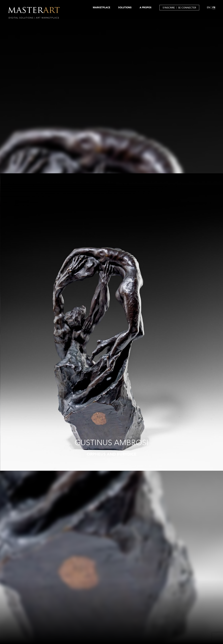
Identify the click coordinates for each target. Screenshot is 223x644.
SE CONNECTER (187, 8)
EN (209, 7)
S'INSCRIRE (169, 8)
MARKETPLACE (101, 7)
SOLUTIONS (125, 7)
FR (214, 7)
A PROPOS (146, 7)
